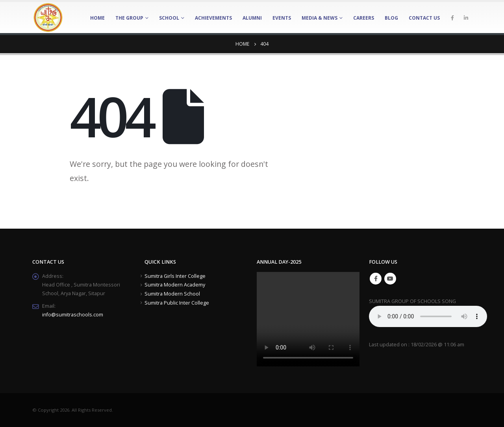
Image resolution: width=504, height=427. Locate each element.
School (169, 18)
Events (282, 18)
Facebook (376, 279)
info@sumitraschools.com (73, 315)
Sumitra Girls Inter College (175, 276)
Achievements (213, 18)
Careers (364, 18)
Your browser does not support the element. (428, 316)
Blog (391, 18)
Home (97, 18)
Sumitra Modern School (172, 294)
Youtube (390, 279)
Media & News (320, 18)
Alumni (252, 18)
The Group (129, 18)
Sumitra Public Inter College (177, 303)
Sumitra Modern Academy (175, 285)
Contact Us (424, 18)
